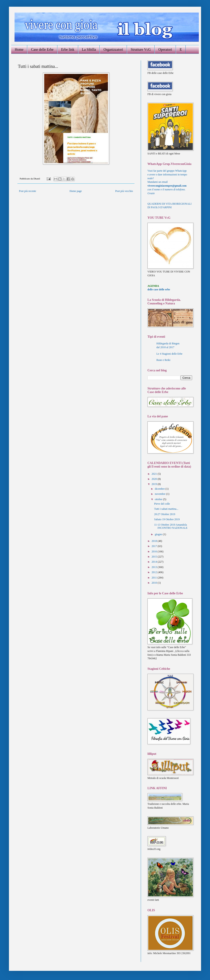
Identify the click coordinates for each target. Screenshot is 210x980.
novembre (161, 494)
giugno (159, 534)
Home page (76, 191)
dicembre (160, 489)
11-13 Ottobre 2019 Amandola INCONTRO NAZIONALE (171, 526)
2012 (155, 572)
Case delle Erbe (42, 49)
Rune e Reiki (163, 360)
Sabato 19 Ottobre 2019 (167, 519)
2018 (155, 541)
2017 (155, 546)
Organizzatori (113, 49)
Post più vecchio (124, 191)
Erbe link (68, 49)
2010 (155, 583)
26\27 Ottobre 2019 (165, 514)
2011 (155, 578)
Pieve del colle (162, 504)
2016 (155, 551)
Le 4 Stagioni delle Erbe (169, 354)
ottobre (159, 499)
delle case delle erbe (159, 289)
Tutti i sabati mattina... (166, 509)
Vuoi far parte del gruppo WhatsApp (167, 171)
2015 (155, 557)
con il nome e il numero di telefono (166, 189)
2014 (155, 562)
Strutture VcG (141, 49)
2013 (155, 567)
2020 (155, 479)
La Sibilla (89, 49)
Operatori (165, 49)
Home (19, 49)
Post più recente (28, 191)
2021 (155, 474)
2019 (155, 484)
